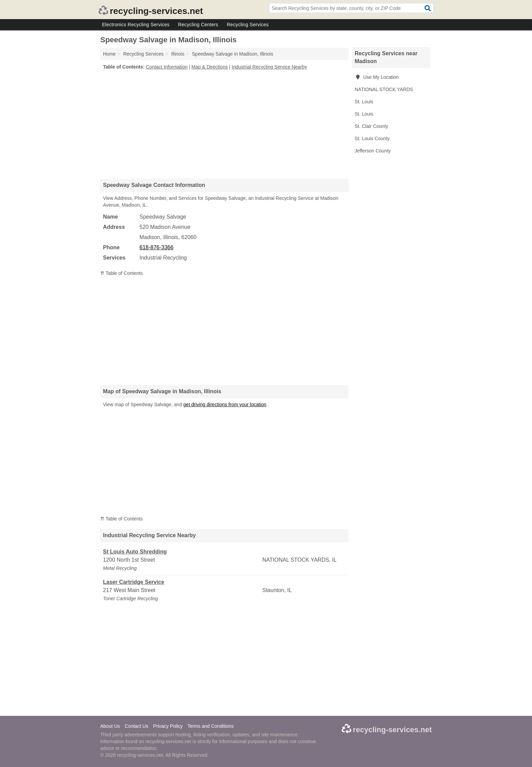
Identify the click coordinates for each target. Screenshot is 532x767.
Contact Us (136, 726)
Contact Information (167, 67)
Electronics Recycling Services (136, 25)
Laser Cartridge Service (134, 582)
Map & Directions (210, 67)
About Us (110, 726)
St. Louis (364, 102)
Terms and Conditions (211, 726)
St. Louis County (372, 138)
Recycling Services (248, 25)
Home (109, 54)
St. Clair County (371, 126)
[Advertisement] (224, 124)
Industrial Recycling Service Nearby (269, 67)
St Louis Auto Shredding (135, 552)
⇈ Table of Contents (122, 273)
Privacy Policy (168, 726)
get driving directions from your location (225, 404)
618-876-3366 (157, 247)
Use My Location (377, 77)
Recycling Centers (198, 25)
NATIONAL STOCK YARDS (384, 89)
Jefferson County (373, 151)
